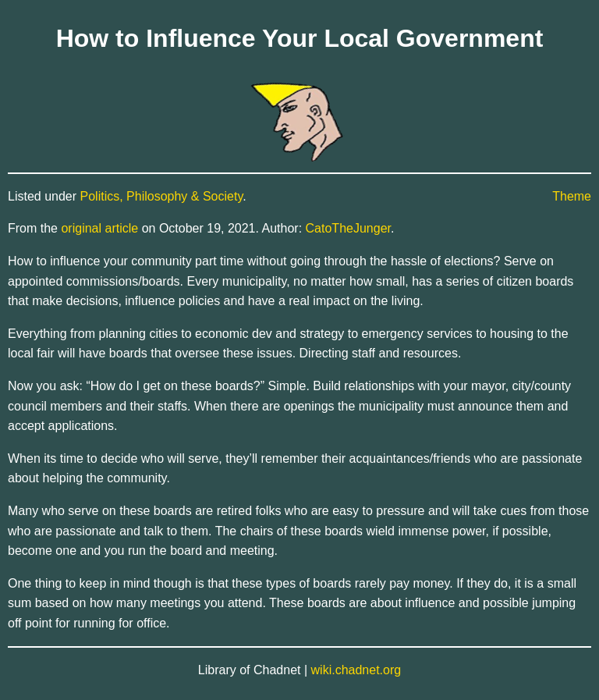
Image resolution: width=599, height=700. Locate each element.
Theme (572, 196)
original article (99, 228)
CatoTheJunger (348, 228)
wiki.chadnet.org (356, 670)
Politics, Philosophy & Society (162, 196)
